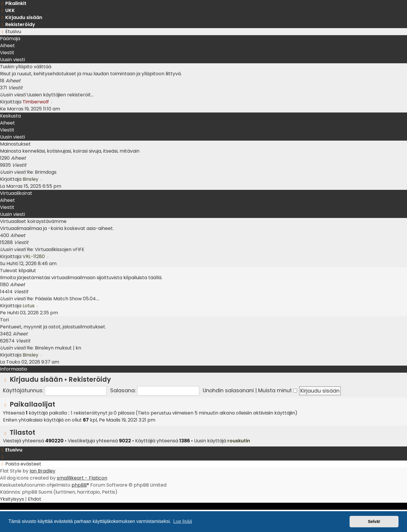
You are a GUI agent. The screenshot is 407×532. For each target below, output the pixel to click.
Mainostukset (15, 144)
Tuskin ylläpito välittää (26, 67)
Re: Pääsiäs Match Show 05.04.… (63, 299)
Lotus (29, 306)
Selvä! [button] (374, 521)
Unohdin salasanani (228, 391)
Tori (4, 320)
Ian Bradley (42, 471)
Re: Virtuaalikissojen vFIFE (56, 249)
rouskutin (239, 441)
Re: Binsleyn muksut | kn (54, 348)
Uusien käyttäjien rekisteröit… (60, 95)
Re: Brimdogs (42, 172)
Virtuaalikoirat (16, 193)
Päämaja (10, 39)
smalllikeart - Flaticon (82, 478)
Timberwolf (36, 102)
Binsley (30, 179)
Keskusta (10, 116)
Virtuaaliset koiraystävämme (33, 221)
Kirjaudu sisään (36, 379)
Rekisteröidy (90, 379)
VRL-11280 (34, 256)
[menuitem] (7, 10)
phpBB (79, 485)
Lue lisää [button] (183, 521)
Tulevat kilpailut (18, 271)
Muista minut (278, 391)
